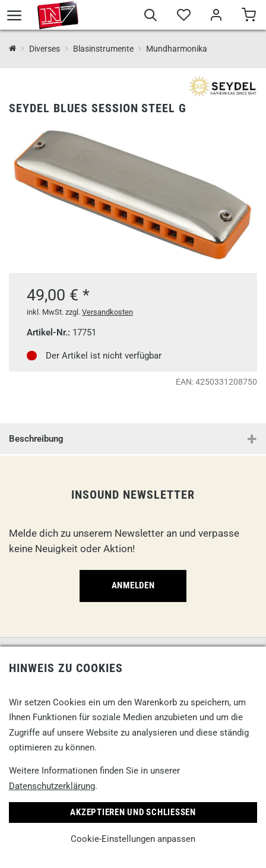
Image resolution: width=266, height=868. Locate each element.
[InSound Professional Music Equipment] (13, 49)
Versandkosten (107, 312)
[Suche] (151, 17)
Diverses (45, 49)
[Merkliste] (183, 17)
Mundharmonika (177, 49)
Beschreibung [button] (36, 439)
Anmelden (133, 585)
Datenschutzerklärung (52, 786)
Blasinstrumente (103, 49)
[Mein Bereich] (216, 17)
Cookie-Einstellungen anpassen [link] (133, 839)
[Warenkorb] (248, 17)
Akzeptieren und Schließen (133, 812)
